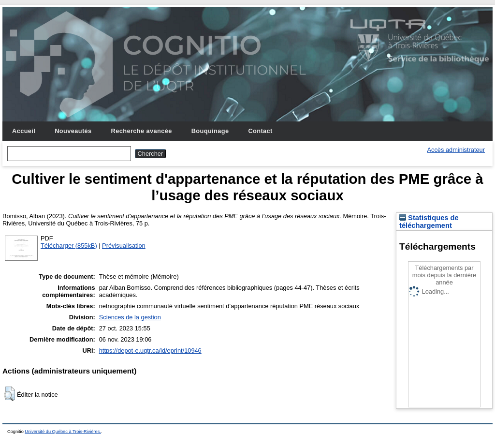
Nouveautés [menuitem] (73, 131)
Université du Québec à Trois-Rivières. (63, 432)
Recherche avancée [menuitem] (142, 131)
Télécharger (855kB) (69, 246)
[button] (9, 394)
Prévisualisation (124, 246)
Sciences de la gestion (130, 317)
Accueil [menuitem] (24, 131)
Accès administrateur (456, 150)
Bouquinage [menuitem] (210, 131)
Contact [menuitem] (260, 131)
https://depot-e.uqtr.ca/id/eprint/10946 (150, 351)
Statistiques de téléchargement (429, 222)
